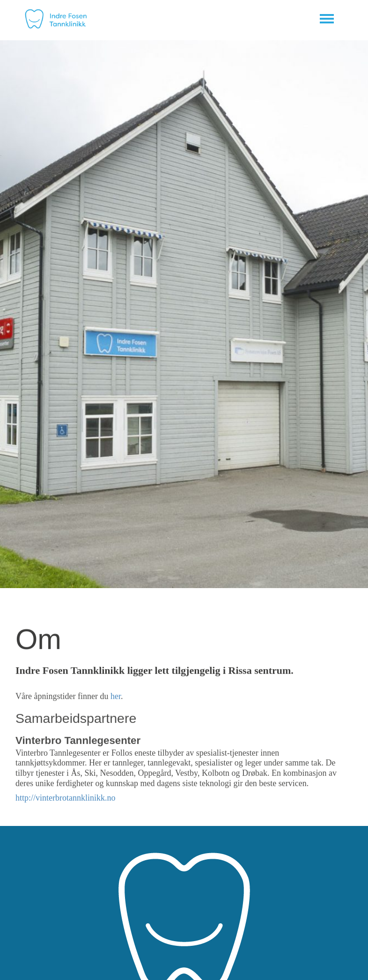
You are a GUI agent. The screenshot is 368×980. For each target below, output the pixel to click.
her (116, 697)
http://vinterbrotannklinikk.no (65, 798)
